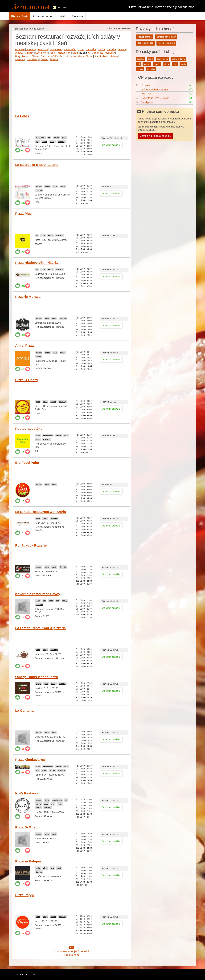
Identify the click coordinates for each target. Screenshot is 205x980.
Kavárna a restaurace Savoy (38, 594)
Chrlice (102, 49)
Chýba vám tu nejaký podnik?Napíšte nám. (72, 952)
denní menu (40, 138)
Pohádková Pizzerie (31, 545)
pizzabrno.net (30, 7)
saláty (44, 142)
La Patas (22, 116)
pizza (64, 138)
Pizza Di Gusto (27, 827)
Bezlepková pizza (145, 43)
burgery (39, 186)
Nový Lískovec (23, 56)
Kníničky (29, 53)
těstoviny (61, 142)
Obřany (35, 56)
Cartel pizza (147, 102)
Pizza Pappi (25, 895)
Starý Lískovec (102, 56)
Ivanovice (112, 49)
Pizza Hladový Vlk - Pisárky (37, 263)
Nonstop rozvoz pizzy (166, 37)
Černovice (91, 49)
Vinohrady (20, 59)
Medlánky (110, 53)
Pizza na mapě (42, 16)
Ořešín (54, 56)
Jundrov (19, 53)
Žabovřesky (33, 59)
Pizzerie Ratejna (28, 861)
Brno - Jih (43, 49)
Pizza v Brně (19, 16)
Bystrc (81, 49)
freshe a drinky (178, 59)
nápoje (47, 186)
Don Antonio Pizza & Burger (155, 98)
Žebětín (44, 59)
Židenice (54, 59)
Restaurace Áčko (29, 429)
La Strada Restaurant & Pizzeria (41, 512)
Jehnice (122, 49)
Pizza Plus (23, 214)
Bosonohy (31, 49)
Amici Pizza (25, 346)
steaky (52, 142)
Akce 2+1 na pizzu (166, 43)
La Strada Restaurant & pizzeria (40, 628)
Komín (53, 53)
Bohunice (20, 49)
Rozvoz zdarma (144, 37)
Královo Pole (64, 53)
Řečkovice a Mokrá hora (72, 56)
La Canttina (24, 711)
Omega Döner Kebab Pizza (37, 677)
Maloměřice (97, 53)
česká (38, 435)
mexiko (56, 138)
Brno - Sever (56, 49)
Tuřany (114, 56)
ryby (37, 142)
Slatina (89, 56)
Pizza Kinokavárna (30, 760)
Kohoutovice (42, 53)
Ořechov (45, 56)
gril (49, 138)
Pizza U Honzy (27, 380)
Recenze (77, 16)
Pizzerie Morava (28, 297)
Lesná (75, 53)
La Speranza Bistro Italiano (37, 165)
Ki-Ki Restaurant (28, 793)
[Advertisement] (72, 85)
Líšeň (85, 53)
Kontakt (62, 16)
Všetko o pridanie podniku (155, 136)
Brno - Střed (70, 49)
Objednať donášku (111, 145)
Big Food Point (27, 463)
